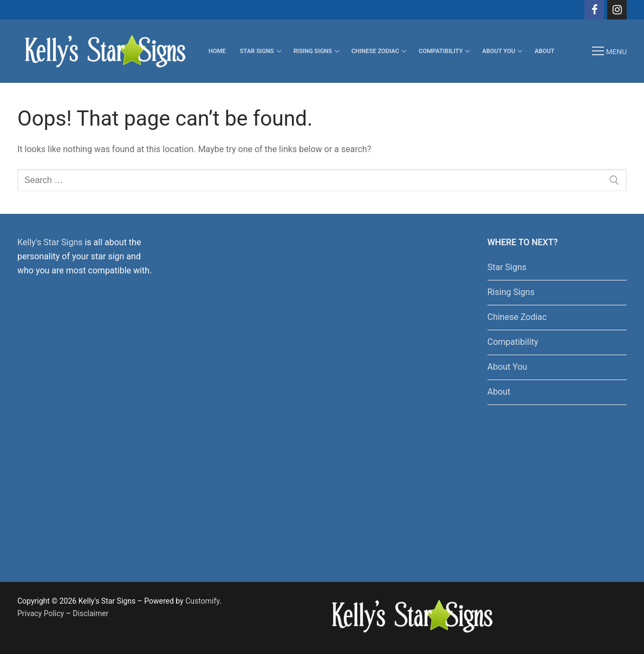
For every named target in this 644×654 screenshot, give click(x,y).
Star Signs (507, 267)
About (499, 392)
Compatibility (513, 342)
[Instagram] (617, 10)
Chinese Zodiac (517, 317)
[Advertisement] (296, 398)
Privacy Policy (41, 613)
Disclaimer (90, 613)
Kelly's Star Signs (50, 242)
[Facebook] (594, 10)
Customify (202, 601)
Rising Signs (511, 292)
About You (508, 367)
